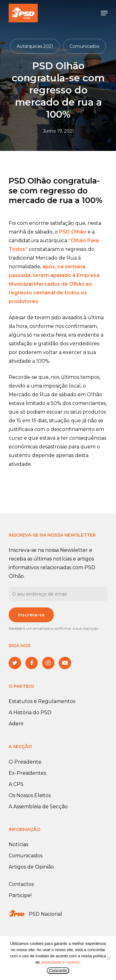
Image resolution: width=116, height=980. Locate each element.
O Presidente (25, 762)
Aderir (16, 724)
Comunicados (84, 46)
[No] (108, 958)
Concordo (58, 971)
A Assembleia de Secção (38, 807)
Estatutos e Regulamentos (42, 701)
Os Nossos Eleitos (30, 795)
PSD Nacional (45, 914)
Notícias (18, 844)
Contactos (21, 884)
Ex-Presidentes (27, 773)
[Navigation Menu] (104, 13)
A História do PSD (30, 712)
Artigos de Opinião (31, 867)
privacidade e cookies (60, 962)
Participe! (20, 895)
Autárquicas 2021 (35, 46)
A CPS (16, 784)
